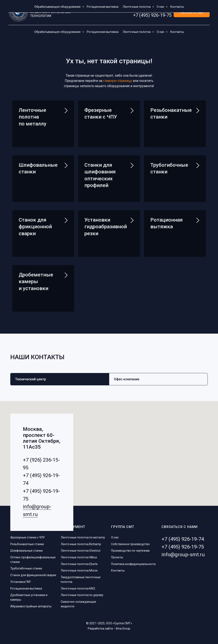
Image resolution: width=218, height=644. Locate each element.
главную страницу (118, 81)
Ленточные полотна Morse (79, 569)
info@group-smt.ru (183, 553)
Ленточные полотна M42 (78, 587)
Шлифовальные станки (26, 549)
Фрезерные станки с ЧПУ (28, 536)
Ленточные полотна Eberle (79, 562)
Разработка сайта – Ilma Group (109, 627)
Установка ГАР (21, 580)
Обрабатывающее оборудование (58, 32)
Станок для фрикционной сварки (33, 573)
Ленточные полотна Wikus (79, 556)
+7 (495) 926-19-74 (152, 10)
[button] (192, 13)
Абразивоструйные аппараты (31, 605)
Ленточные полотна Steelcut (81, 549)
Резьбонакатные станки (27, 542)
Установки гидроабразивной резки (106, 226)
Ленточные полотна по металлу (33, 117)
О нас (161, 32)
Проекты (117, 556)
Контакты (177, 32)
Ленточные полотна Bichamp (81, 542)
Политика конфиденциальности (133, 562)
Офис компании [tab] (127, 377)
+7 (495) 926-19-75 (152, 15)
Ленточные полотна (137, 32)
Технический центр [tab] (31, 377)
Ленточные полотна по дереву (82, 593)
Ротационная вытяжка (103, 32)
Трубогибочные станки (26, 567)
